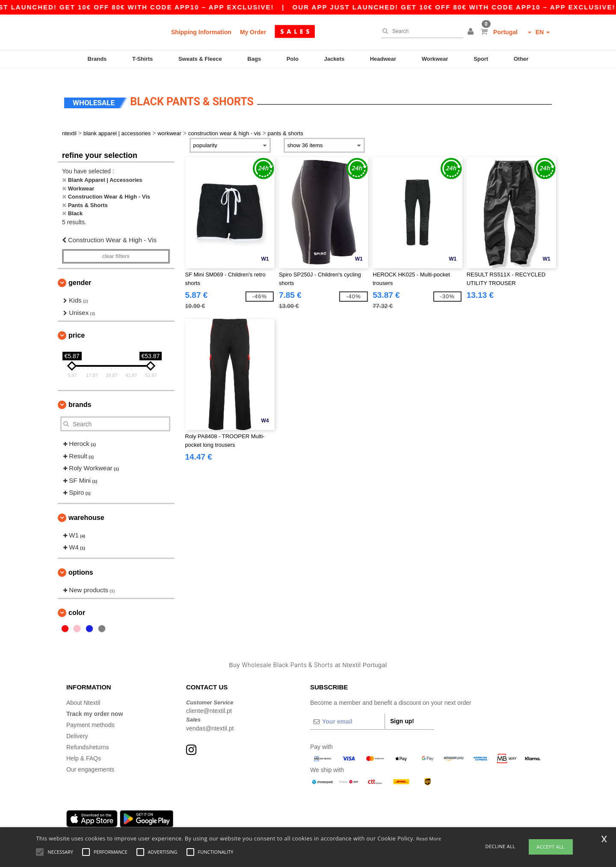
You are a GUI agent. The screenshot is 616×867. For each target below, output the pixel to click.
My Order (253, 32)
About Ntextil (83, 692)
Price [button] (77, 325)
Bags (254, 59)
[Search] (420, 31)
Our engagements (90, 759)
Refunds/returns (88, 736)
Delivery (77, 725)
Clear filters (116, 246)
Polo (293, 59)
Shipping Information (201, 32)
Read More (429, 839)
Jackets (334, 59)
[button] (472, 32)
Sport (481, 59)
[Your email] (347, 711)
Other (521, 59)
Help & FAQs (84, 748)
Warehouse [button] (86, 507)
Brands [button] (80, 394)
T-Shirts (142, 59)
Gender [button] (80, 272)
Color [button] (77, 602)
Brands (97, 59)
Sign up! (402, 710)
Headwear (383, 59)
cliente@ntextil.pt (209, 701)
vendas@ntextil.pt (210, 718)
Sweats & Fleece (200, 59)
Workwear (435, 59)
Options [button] (81, 562)
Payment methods (90, 714)
